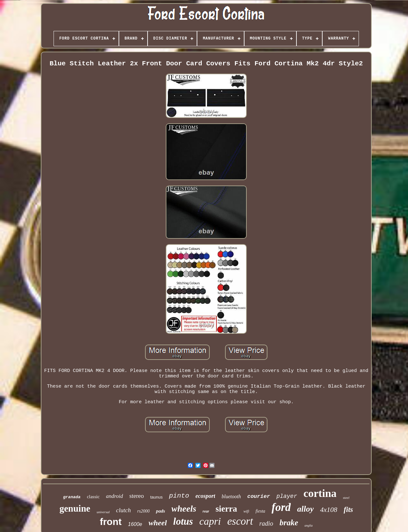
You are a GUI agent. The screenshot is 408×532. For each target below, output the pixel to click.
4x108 (329, 510)
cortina (320, 493)
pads (160, 511)
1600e (135, 524)
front (111, 522)
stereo (137, 496)
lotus (183, 521)
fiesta (260, 511)
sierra (226, 509)
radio (266, 523)
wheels (184, 509)
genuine (75, 508)
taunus (156, 497)
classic (93, 497)
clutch (123, 510)
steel (346, 498)
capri (210, 521)
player (287, 496)
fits (348, 510)
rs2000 (144, 511)
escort (240, 521)
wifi (246, 511)
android (115, 496)
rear (206, 511)
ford (281, 507)
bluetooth (231, 496)
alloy (305, 509)
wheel (158, 523)
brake (289, 523)
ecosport (205, 496)
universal (103, 512)
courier (259, 496)
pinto (179, 496)
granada (72, 497)
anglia (309, 525)
